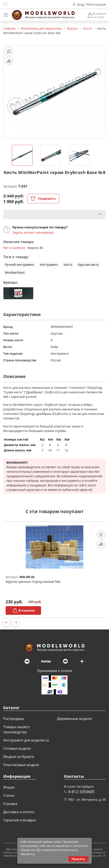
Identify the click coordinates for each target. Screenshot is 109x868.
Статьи (9, 795)
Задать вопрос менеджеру (33, 232)
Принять (78, 859)
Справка (10, 804)
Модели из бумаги (19, 757)
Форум (9, 787)
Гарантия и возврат (20, 820)
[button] (7, 622)
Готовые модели (17, 748)
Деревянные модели (74, 719)
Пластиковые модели (21, 765)
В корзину (23, 610)
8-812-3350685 (81, 792)
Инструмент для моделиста (26, 740)
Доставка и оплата (19, 812)
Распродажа (14, 719)
